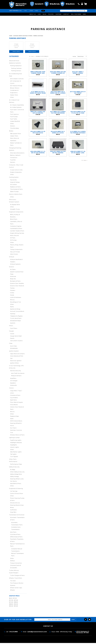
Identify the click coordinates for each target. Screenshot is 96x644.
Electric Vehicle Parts (16, 195)
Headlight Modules (16, 444)
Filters (11, 327)
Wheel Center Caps (16, 589)
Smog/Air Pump (15, 210)
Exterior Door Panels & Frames (17, 288)
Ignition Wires (14, 364)
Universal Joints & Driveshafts (16, 568)
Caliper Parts (14, 137)
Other (12, 98)
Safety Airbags (14, 478)
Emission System (14, 203)
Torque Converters (16, 564)
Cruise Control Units (16, 171)
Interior (11, 389)
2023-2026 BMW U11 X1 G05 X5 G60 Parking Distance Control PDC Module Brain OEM (38, 162)
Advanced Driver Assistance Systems (23, 36)
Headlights (13, 446)
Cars (39, 14)
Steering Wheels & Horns (16, 425)
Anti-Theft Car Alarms (18, 374)
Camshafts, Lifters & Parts (16, 224)
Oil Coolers (13, 186)
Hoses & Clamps (15, 183)
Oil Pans (13, 239)
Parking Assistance (38, 36)
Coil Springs (14, 492)
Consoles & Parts (15, 396)
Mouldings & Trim (16, 303)
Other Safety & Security (17, 473)
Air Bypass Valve (15, 206)
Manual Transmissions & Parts (17, 546)
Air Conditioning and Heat (15, 76)
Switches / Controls (16, 431)
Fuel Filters (14, 329)
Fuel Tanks (14, 120)
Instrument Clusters (16, 342)
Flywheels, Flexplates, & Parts (17, 541)
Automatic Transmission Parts (17, 525)
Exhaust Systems (15, 265)
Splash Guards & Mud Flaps (17, 274)
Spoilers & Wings (15, 310)
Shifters (13, 562)
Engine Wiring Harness (17, 234)
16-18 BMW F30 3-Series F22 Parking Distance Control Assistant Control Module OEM (78, 141)
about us (33, 14)
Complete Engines (16, 227)
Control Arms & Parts (17, 495)
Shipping (58, 14)
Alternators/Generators (17, 154)
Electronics (13, 201)
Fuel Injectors (14, 115)
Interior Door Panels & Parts (17, 409)
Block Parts (14, 220)
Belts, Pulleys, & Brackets (15, 217)
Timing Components (16, 251)
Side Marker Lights (16, 453)
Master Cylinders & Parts (16, 145)
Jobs (84, 14)
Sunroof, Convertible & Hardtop (17, 314)
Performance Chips (16, 465)
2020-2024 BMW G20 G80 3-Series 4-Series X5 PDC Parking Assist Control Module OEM (58, 75)
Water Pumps (14, 193)
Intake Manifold (15, 122)
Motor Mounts (14, 237)
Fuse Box (13, 161)
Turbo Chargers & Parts (17, 576)
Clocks (12, 335)
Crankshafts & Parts (16, 230)
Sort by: (74, 57)
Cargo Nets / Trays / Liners (16, 393)
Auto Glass (13, 347)
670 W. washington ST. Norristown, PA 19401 (83, 633)
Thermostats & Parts (16, 190)
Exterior (12, 268)
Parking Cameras (16, 52)
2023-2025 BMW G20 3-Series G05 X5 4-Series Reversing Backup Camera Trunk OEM (58, 97)
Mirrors (12, 301)
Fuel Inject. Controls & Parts (17, 112)
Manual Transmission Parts (18, 556)
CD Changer (14, 382)
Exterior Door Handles (17, 284)
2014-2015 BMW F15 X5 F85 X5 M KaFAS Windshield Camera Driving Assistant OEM (38, 141)
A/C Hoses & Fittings (16, 87)
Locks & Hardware (16, 298)
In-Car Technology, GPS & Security (16, 368)
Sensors (13, 127)
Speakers (13, 384)
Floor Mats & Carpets (16, 403)
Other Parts (13, 460)
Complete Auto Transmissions (16, 529)
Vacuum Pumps (15, 253)
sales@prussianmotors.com (37, 633)
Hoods (12, 296)
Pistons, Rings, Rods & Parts (17, 247)
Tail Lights (13, 455)
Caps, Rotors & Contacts (17, 355)
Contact (66, 14)
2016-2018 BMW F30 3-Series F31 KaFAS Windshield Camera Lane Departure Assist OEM (58, 141)
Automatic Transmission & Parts (17, 520)
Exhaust (12, 258)
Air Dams (13, 271)
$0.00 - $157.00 (13, 599)
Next (33, 57)
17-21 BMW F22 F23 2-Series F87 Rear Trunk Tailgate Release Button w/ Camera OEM (38, 97)
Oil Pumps (13, 241)
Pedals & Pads (14, 417)
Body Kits (13, 280)
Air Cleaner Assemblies (17, 106)
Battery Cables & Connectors (15, 157)
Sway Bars (13, 513)
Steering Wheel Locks (17, 480)
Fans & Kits (13, 181)
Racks (12, 308)
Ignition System (14, 352)
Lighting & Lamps (14, 439)
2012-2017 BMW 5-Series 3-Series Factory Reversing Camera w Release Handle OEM (78, 75)
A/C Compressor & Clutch (16, 83)
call (79, 4)
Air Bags (13, 471)
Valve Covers (14, 255)
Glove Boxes (14, 406)
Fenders (13, 291)
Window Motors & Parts (17, 436)
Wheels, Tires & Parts (16, 579)
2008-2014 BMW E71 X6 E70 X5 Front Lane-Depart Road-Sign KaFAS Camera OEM (78, 162)
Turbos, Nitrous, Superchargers (14, 573)
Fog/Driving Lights (16, 441)
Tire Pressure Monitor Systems (17, 585)
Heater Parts (14, 96)
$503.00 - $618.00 (14, 607)
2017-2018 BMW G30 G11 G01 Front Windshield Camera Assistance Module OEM (78, 97)
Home (11, 36)
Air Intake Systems (16, 108)
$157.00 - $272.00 (14, 601)
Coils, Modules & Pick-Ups (17, 358)
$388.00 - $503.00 (14, 605)
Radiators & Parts (15, 188)
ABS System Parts (16, 135)
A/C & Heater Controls (17, 80)
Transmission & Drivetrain (17, 516)
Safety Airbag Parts (16, 475)
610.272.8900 (14, 633)
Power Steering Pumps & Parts (17, 500)
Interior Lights (14, 448)
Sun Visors (13, 429)
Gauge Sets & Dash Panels (16, 338)
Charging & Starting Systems (15, 150)
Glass (11, 344)
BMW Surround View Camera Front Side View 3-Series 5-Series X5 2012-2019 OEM (38, 75)
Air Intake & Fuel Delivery (14, 102)
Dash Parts (13, 401)
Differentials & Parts (16, 538)
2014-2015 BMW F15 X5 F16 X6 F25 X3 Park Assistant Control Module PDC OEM (78, 119)
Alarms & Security (16, 372)
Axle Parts (13, 533)
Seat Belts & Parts (16, 485)
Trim (12, 434)
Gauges (11, 332)
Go (43, 11)
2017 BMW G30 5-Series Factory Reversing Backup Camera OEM (58, 119)
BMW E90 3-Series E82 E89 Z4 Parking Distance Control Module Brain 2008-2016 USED (38, 119)
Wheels (12, 591)
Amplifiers (13, 379)
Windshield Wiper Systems (16, 323)
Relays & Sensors (16, 377)
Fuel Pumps (14, 118)
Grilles (12, 294)
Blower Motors (15, 89)
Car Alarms (13, 482)
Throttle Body (14, 129)
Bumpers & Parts (15, 282)
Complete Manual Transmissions (17, 551)
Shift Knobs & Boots (16, 422)
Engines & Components (16, 213)
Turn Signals (14, 458)
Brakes (11, 132)
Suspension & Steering (16, 490)
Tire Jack (13, 582)
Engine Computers (16, 173)
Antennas (13, 277)
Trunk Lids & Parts (16, 319)
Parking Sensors (32, 52)
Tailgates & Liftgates (16, 317)
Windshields (14, 349)
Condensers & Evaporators (14, 93)
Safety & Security (14, 468)
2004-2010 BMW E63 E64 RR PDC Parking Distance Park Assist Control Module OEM (58, 162)
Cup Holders (14, 399)
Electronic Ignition (16, 362)
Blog (45, 14)
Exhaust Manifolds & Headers (16, 262)
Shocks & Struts (15, 504)
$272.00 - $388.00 (14, 603)
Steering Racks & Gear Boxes (17, 507)
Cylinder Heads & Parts (17, 232)
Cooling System (14, 178)
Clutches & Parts (15, 536)
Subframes (13, 511)
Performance (13, 463)
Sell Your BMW (76, 14)
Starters (13, 163)
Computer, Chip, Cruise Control (16, 167)
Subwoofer (14, 386)
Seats (12, 420)
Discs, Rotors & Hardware (15, 140)
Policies (51, 14)
